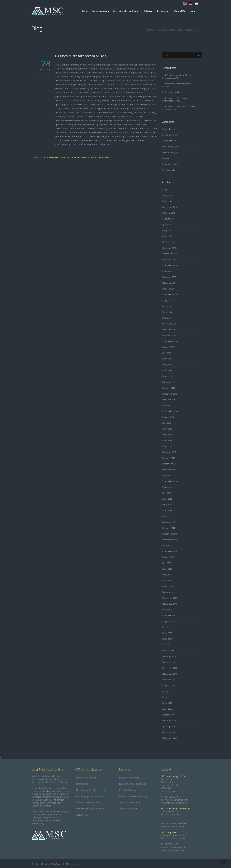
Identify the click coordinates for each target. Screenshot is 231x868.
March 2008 (168, 715)
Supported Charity (172, 164)
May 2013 (168, 365)
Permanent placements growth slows (178, 85)
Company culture (171, 135)
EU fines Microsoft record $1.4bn (81, 56)
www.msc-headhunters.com (174, 803)
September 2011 (171, 481)
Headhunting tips (171, 152)
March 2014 (168, 318)
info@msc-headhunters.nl (173, 847)
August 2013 (169, 347)
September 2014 (171, 295)
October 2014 (169, 289)
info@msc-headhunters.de (173, 823)
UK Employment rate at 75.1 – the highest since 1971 (179, 76)
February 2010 (170, 592)
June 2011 (168, 499)
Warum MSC (180, 11)
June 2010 (168, 569)
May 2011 (168, 505)
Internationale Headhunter (126, 11)
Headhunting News (172, 146)
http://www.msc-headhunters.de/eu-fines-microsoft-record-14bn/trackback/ (78, 158)
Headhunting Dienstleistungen (90, 790)
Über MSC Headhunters (130, 802)
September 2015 (171, 265)
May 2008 (168, 703)
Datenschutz (82, 784)
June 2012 (168, 429)
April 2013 (168, 370)
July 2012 (167, 423)
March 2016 (168, 242)
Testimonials (163, 11)
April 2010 (168, 581)
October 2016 (169, 213)
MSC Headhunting (72, 864)
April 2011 (168, 510)
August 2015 (169, 271)
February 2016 (170, 248)
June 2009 (168, 633)
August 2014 (169, 300)
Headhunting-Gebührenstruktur (91, 796)
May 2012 (168, 435)
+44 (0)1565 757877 (170, 797)
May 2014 (168, 312)
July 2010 (167, 563)
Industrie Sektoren (128, 790)
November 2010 (170, 540)
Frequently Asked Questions (133, 784)
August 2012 (169, 417)
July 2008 (167, 691)
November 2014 (170, 283)
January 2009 (169, 662)
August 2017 (169, 190)
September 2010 (171, 551)
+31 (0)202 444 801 (170, 844)
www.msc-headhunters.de (173, 826)
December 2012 (170, 394)
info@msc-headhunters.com (174, 800)
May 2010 (168, 575)
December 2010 (170, 534)
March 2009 (168, 650)
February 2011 (170, 522)
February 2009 (170, 656)
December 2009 (170, 598)
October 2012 (169, 405)
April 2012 (168, 440)
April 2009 (168, 645)
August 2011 (169, 487)
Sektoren (148, 11)
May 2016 (168, 230)
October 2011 (169, 476)
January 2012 (169, 458)
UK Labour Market (172, 92)
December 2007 (170, 732)
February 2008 (170, 721)
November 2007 (170, 738)
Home (85, 11)
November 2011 (170, 470)
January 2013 (169, 388)
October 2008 (169, 680)
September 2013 (171, 341)
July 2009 (167, 627)
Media (166, 158)
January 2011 (169, 528)
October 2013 (169, 335)
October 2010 (169, 545)
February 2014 (170, 324)
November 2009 (170, 604)
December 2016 (170, 207)
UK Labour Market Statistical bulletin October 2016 (180, 108)
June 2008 (168, 697)
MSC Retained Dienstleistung (133, 796)
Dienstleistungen (101, 11)
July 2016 (167, 224)
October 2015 (169, 260)
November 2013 (170, 330)
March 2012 (168, 446)
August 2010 (169, 557)
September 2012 (171, 411)
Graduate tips (170, 141)
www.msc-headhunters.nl (173, 850)
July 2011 (167, 493)
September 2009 (171, 615)
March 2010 (168, 586)
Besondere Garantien (86, 778)
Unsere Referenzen (128, 809)
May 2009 (168, 639)
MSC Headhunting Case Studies (91, 809)
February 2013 (170, 382)
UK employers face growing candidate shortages (176, 99)
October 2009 (169, 610)
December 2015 (170, 254)
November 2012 (170, 400)
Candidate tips (170, 129)
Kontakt (194, 11)
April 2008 (168, 709)
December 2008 (170, 668)
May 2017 (168, 195)
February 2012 (170, 452)
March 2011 (168, 516)
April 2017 (168, 201)
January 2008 (169, 726)
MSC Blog (160, 30)
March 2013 (168, 376)
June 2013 (168, 359)
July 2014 (167, 306)
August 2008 (169, 686)
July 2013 (167, 353)
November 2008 (170, 674)
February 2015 (170, 277)
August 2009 (169, 621)
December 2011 (170, 464)
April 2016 (168, 236)
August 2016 (169, 219)
